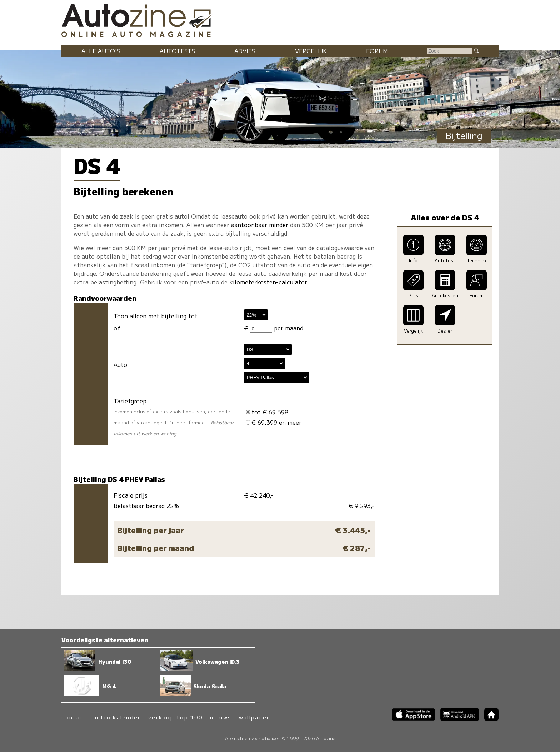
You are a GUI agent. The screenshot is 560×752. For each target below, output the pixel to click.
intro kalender (118, 717)
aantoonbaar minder (260, 225)
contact (74, 717)
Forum (377, 51)
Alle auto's (101, 51)
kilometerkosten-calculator (268, 282)
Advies (245, 51)
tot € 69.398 (267, 412)
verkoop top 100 (175, 717)
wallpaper (254, 717)
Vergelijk (311, 51)
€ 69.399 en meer (274, 422)
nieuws (221, 717)
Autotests (177, 51)
